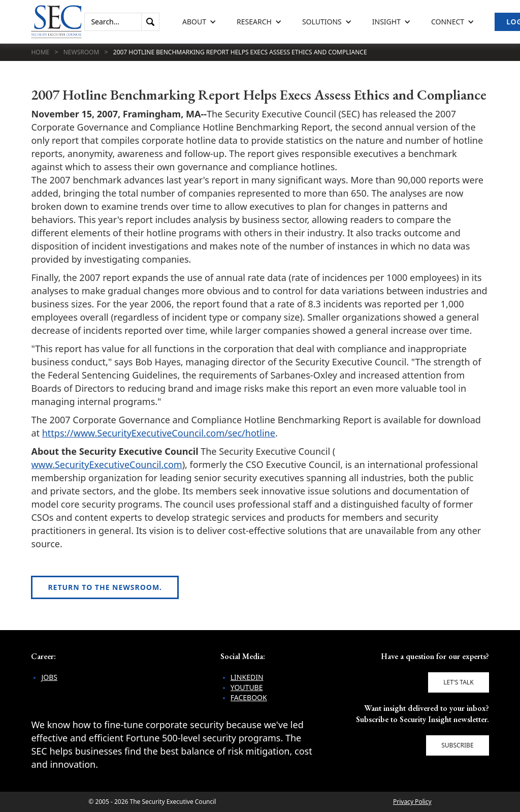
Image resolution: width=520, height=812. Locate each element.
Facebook (249, 697)
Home (40, 52)
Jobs (49, 677)
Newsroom (82, 52)
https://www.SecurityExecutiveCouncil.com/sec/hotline (159, 433)
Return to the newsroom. (105, 587)
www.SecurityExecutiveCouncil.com (106, 464)
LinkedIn (247, 677)
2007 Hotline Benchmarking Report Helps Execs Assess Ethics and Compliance (240, 52)
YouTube (247, 687)
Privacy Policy (412, 802)
